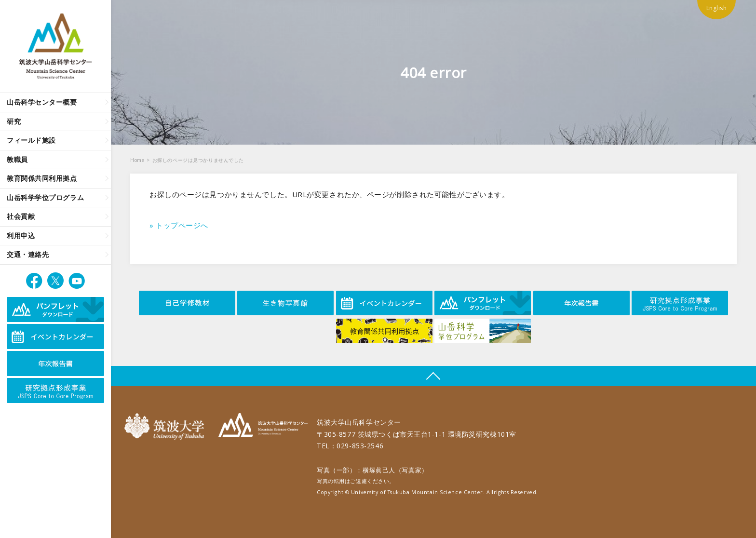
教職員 (17, 159)
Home (137, 160)
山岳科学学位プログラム (45, 197)
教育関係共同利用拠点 (42, 178)
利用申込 (21, 235)
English (717, 8)
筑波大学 (167, 426)
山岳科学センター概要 (42, 102)
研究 (14, 121)
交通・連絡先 (28, 254)
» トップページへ (179, 225)
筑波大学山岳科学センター (263, 426)
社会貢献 (21, 216)
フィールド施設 (31, 140)
